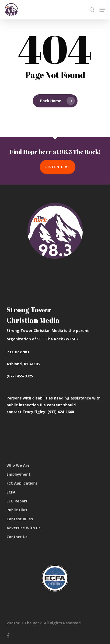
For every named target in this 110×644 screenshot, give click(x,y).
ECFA (11, 492)
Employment (18, 474)
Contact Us (17, 537)
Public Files (17, 510)
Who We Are (18, 465)
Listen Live (58, 167)
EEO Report (17, 501)
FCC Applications (22, 483)
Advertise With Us (24, 528)
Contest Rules (20, 519)
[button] (102, 10)
